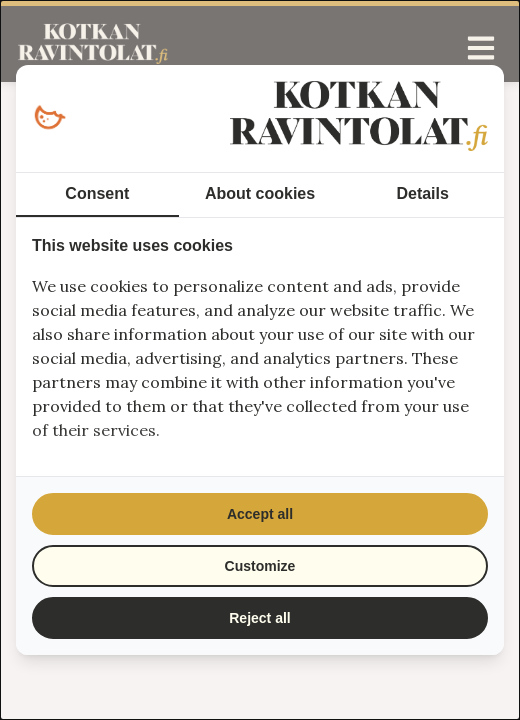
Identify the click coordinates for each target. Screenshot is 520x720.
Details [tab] (422, 193)
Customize (260, 566)
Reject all (259, 618)
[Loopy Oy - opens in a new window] (49, 118)
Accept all (260, 514)
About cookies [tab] (260, 193)
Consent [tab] (97, 193)
